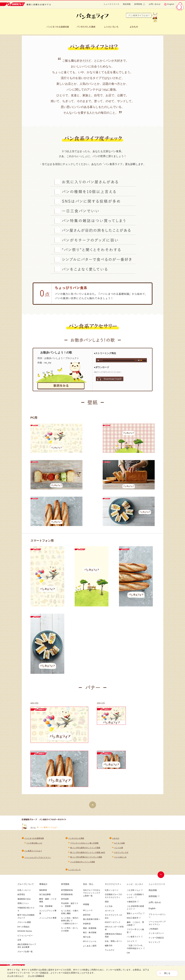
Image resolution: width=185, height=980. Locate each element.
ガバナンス (110, 913)
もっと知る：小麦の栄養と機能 (70, 914)
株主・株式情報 (90, 934)
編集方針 (109, 947)
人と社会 (109, 908)
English (169, 4)
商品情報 (127, 4)
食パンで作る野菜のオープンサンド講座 (86, 859)
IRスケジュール (90, 943)
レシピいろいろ (74, 872)
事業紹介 (43, 886)
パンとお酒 (118, 849)
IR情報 (86, 906)
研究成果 (65, 901)
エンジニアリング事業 (48, 914)
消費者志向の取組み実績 (113, 937)
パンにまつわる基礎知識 (34, 840)
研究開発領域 (67, 892)
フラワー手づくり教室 (135, 933)
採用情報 (140, 4)
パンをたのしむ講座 (76, 840)
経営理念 (21, 896)
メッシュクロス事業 (48, 920)
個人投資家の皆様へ (92, 921)
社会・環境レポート (113, 943)
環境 (107, 904)
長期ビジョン (23, 905)
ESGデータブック (113, 924)
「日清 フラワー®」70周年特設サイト (136, 949)
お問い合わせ (155, 4)
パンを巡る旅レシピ (34, 844)
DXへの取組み (24, 929)
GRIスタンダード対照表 (114, 930)
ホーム (33, 829)
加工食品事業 (45, 896)
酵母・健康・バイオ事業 (48, 902)
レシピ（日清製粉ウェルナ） (135, 898)
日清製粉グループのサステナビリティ (113, 898)
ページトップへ (161, 877)
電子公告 (87, 939)
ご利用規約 (153, 931)
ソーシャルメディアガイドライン (38, 859)
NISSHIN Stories (25, 933)
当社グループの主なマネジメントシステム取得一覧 (92, 895)
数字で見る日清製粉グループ (26, 918)
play (98, 361)
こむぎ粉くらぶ (135, 892)
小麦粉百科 (133, 904)
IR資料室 (87, 926)
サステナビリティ (113, 886)
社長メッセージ (24, 892)
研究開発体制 (67, 896)
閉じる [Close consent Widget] (167, 973)
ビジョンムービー (25, 937)
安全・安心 (88, 886)
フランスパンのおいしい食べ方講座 (84, 844)
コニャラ (132, 943)
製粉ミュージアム (136, 915)
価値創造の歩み (24, 901)
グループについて (26, 886)
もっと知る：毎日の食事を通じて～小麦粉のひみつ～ (70, 923)
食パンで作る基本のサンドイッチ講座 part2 (88, 854)
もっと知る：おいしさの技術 (70, 931)
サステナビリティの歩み (113, 918)
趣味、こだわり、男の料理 (135, 926)
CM (128, 955)
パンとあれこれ (120, 859)
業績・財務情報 (90, 930)
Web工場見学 (134, 920)
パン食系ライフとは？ (33, 852)
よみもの (116, 840)
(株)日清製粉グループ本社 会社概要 (27, 948)
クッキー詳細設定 (156, 940)
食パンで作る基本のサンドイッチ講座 (85, 849)
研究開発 (65, 886)
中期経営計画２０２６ (26, 911)
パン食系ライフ (135, 939)
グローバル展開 (24, 924)
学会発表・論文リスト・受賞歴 (70, 907)
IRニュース (88, 912)
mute (139, 361)
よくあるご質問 (90, 948)
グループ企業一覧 (25, 953)
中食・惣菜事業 (46, 908)
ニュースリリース (111, 4)
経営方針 (87, 917)
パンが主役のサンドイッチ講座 (83, 864)
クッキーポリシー (156, 935)
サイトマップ (154, 944)
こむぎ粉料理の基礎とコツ (135, 909)
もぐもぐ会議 (119, 844)
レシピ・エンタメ (135, 886)
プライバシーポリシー (157, 918)
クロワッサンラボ (121, 854)
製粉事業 (43, 892)
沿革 (19, 942)
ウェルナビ (110, 952)
